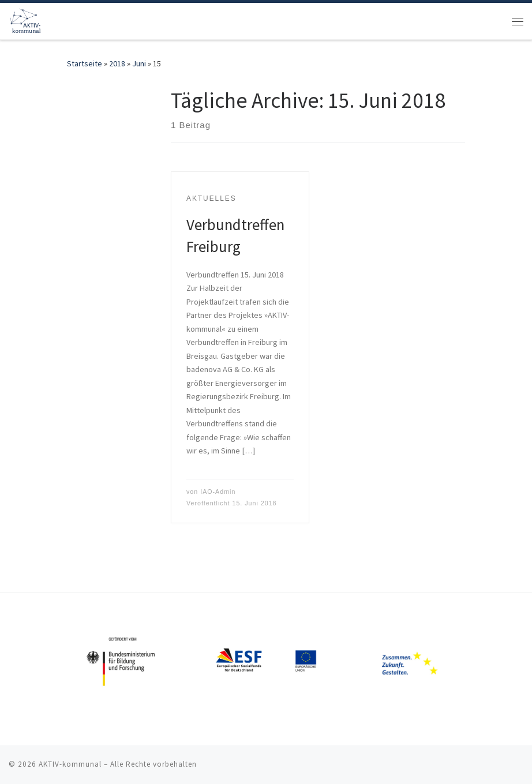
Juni (139, 63)
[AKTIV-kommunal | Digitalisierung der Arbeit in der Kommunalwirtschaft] (27, 20)
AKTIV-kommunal (70, 764)
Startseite (85, 63)
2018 (117, 63)
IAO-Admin (218, 492)
